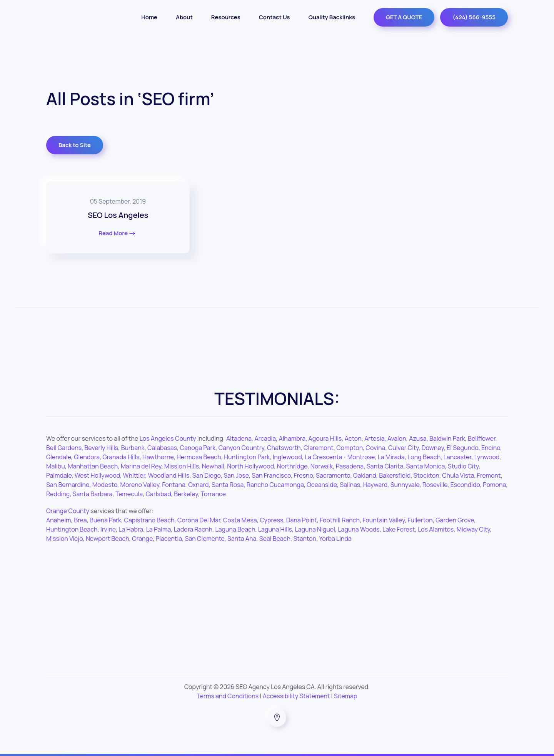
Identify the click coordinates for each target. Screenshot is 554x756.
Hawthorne (158, 457)
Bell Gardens (64, 448)
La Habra (131, 529)
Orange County (68, 511)
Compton (350, 448)
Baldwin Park (447, 438)
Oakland (365, 475)
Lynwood (487, 457)
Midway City (473, 529)
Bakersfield (395, 475)
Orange (142, 539)
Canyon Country (241, 448)
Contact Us (274, 17)
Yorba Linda (335, 539)
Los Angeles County (168, 438)
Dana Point (302, 520)
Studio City (463, 466)
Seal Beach (275, 539)
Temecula (129, 494)
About (184, 17)
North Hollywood (250, 466)
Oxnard (198, 485)
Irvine (108, 529)
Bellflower (482, 438)
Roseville (435, 485)
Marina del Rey (141, 466)
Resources (226, 17)
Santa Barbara (93, 494)
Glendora (87, 457)
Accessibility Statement (296, 696)
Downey (433, 448)
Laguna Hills (275, 529)
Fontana (174, 485)
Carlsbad (159, 494)
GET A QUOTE (404, 17)
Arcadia (265, 438)
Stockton (426, 475)
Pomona (494, 485)
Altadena (239, 438)
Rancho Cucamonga (275, 485)
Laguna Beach (235, 529)
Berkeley (186, 494)
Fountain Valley (384, 520)
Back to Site (75, 145)
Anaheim (59, 520)
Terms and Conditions (228, 696)
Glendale (59, 457)
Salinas (350, 485)
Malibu (56, 466)
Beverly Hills (102, 448)
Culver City (403, 448)
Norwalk (322, 466)
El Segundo (462, 448)
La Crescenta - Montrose (340, 457)
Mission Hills (182, 466)
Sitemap (346, 696)
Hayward (375, 485)
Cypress (271, 520)
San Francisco (271, 475)
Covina (376, 448)
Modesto (105, 485)
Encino (491, 448)
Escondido (465, 485)
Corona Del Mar (199, 520)
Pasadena (350, 466)
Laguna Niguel (315, 529)
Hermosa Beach (199, 457)
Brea (80, 520)
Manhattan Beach (93, 466)
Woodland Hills (169, 475)
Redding (58, 494)
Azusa (418, 438)
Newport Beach (108, 539)
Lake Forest (399, 529)
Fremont (489, 475)
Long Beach (424, 457)
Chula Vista (458, 475)
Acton (353, 438)
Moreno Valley (140, 485)
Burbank (133, 448)
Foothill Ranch (340, 520)
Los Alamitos (436, 529)
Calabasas (162, 448)
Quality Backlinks (332, 17)
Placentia (169, 539)
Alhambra (292, 438)
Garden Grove (455, 520)
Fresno (304, 475)
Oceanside (322, 485)
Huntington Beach (72, 529)
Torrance (213, 494)
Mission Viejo (64, 539)
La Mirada (391, 457)
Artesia (374, 438)
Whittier (134, 475)
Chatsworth (284, 448)
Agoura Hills (325, 438)
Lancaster (458, 457)
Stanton (305, 539)
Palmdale (59, 475)
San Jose (236, 475)
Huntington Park (247, 457)
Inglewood (287, 457)
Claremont (319, 448)
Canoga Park (198, 448)
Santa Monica (426, 466)
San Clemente (205, 539)
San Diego (207, 475)
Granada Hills (121, 457)
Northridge (292, 466)
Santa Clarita (385, 466)
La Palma (159, 529)
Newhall (213, 466)
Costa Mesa (240, 520)
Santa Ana (242, 539)
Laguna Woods (359, 529)
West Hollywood (97, 475)
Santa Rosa (228, 485)
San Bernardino (68, 485)
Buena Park (105, 520)
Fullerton (420, 520)
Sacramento (333, 475)
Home (149, 17)
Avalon (397, 438)
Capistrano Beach (149, 520)
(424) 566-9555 (474, 17)
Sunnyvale (405, 485)
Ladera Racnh (193, 529)
